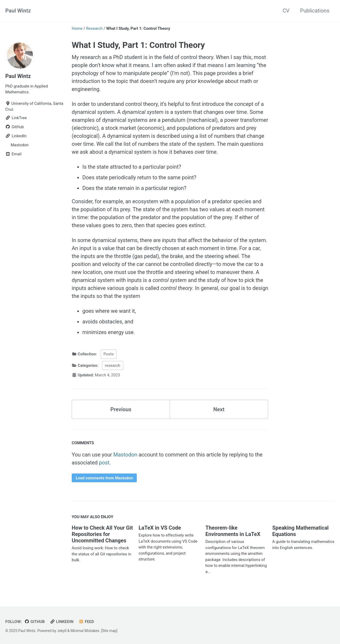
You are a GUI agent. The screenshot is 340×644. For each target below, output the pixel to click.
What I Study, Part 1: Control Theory (138, 45)
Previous (121, 409)
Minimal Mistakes (85, 631)
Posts (109, 354)
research (113, 365)
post (104, 463)
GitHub (35, 622)
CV (286, 11)
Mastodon (125, 455)
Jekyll (62, 631)
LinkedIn (62, 622)
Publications (315, 11)
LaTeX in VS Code (160, 528)
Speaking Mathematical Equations (300, 531)
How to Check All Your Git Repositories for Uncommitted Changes (102, 534)
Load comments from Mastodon (104, 478)
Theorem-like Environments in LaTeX (233, 531)
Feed (86, 622)
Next (219, 409)
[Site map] (109, 631)
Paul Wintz (18, 11)
